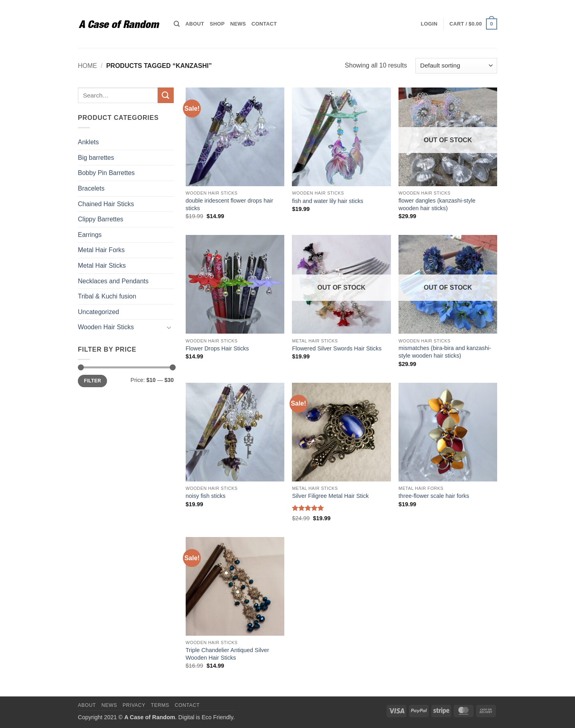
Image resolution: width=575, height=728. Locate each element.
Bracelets (91, 188)
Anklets (88, 142)
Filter (92, 381)
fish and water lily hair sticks (327, 201)
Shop (217, 24)
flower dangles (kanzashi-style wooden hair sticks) (437, 204)
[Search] (177, 24)
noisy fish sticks (206, 496)
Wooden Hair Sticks (106, 327)
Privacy (134, 705)
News (238, 24)
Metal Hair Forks (101, 250)
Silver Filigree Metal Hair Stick (330, 496)
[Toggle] (169, 327)
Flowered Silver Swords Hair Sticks (337, 348)
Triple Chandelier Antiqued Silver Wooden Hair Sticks (227, 654)
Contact (264, 24)
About (195, 24)
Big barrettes (96, 158)
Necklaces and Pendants (113, 281)
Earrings (90, 235)
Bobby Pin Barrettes (106, 173)
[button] (429, 24)
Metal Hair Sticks (102, 266)
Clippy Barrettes (101, 219)
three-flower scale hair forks (434, 496)
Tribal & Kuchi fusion (107, 296)
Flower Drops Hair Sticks (217, 348)
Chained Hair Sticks (106, 204)
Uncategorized (98, 312)
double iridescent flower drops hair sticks (229, 204)
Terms (160, 705)
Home (87, 66)
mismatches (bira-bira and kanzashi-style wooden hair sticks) (445, 352)
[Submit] (166, 95)
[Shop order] (456, 66)
